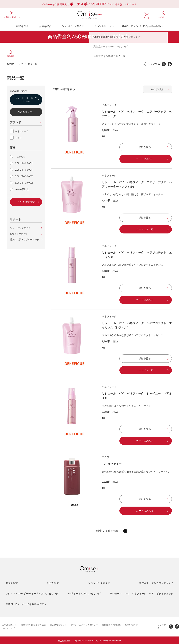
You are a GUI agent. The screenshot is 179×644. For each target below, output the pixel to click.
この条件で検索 (26, 201)
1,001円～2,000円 (24, 162)
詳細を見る (145, 146)
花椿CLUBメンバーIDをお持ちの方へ (142, 25)
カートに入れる (145, 158)
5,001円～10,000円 (25, 182)
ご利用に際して (9, 624)
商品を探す (22, 25)
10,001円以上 (22, 189)
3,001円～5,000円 (24, 175)
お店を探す (45, 25)
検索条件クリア (26, 111)
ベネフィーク (22, 131)
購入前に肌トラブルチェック (25, 239)
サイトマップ (8, 628)
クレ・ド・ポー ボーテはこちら (26, 99)
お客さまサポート (19, 233)
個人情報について (58, 624)
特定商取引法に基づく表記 (33, 624)
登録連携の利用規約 (112, 624)
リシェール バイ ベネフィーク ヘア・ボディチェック (142, 593)
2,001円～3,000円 (24, 169)
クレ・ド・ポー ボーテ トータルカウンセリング (32, 593)
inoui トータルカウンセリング (84, 593)
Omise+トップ (15, 63)
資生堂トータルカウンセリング (156, 582)
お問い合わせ (131, 624)
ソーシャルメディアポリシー (84, 624)
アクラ (18, 137)
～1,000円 (20, 156)
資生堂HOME (64, 640)
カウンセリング (103, 25)
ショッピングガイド (73, 25)
